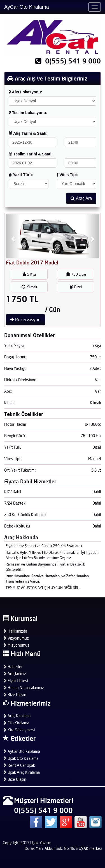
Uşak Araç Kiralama (21, 772)
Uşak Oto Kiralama (21, 758)
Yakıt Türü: (21, 175)
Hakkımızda (15, 631)
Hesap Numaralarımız (23, 688)
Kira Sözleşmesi (19, 730)
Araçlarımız (14, 674)
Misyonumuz (16, 645)
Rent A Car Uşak (19, 765)
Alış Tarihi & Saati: (28, 133)
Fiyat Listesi (15, 681)
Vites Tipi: (67, 175)
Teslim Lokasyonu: (28, 113)
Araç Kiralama (17, 716)
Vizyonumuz (16, 638)
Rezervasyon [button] (25, 320)
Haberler (13, 667)
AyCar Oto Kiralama (27, 7)
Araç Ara (81, 198)
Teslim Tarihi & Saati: (31, 154)
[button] (13, 236)
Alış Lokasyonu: (25, 92)
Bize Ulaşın (15, 695)
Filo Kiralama (16, 723)
